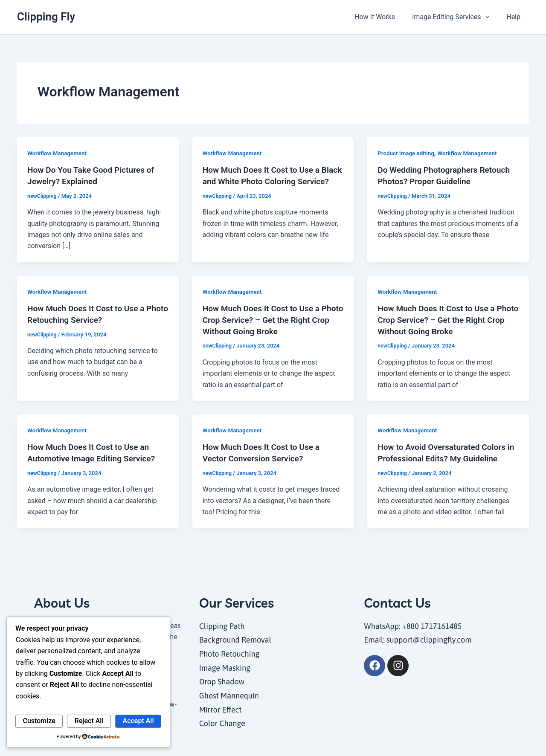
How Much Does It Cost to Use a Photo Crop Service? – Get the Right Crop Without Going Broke (271, 319)
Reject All (89, 721)
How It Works (383, 17)
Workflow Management (58, 153)
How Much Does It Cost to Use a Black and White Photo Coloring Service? (264, 181)
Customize (39, 721)
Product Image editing (407, 153)
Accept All (138, 721)
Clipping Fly (46, 17)
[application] (491, 17)
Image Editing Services (456, 17)
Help (515, 17)
